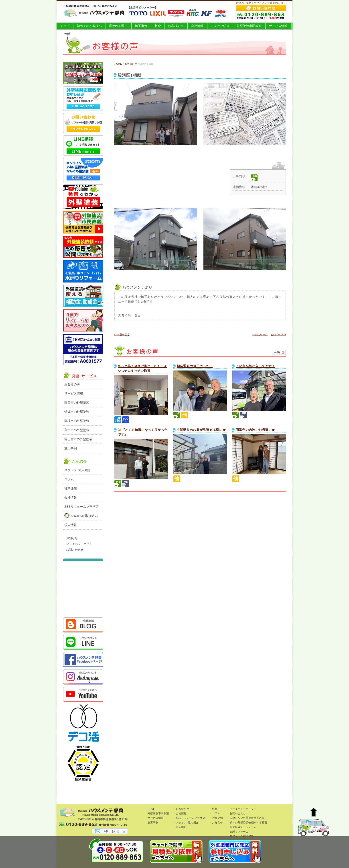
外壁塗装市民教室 (249, 26)
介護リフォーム (239, 832)
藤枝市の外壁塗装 (77, 421)
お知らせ (72, 538)
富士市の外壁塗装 (77, 430)
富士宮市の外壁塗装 (78, 439)
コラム (69, 479)
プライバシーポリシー (81, 544)
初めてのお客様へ (89, 26)
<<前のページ (260, 334)
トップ (65, 26)
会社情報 (197, 26)
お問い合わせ (75, 550)
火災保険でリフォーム (243, 827)
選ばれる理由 (118, 26)
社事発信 (71, 488)
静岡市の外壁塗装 (77, 403)
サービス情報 (278, 26)
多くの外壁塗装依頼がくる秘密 (248, 823)
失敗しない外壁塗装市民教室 (247, 818)
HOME (118, 64)
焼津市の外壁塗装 (77, 412)
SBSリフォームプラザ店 (81, 507)
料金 (158, 26)
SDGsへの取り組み (81, 515)
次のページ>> (278, 334)
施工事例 (141, 26)
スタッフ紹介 (220, 26)
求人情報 (71, 525)
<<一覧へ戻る (122, 334)
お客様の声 (176, 26)
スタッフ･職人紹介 (78, 470)
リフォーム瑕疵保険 (242, 836)
